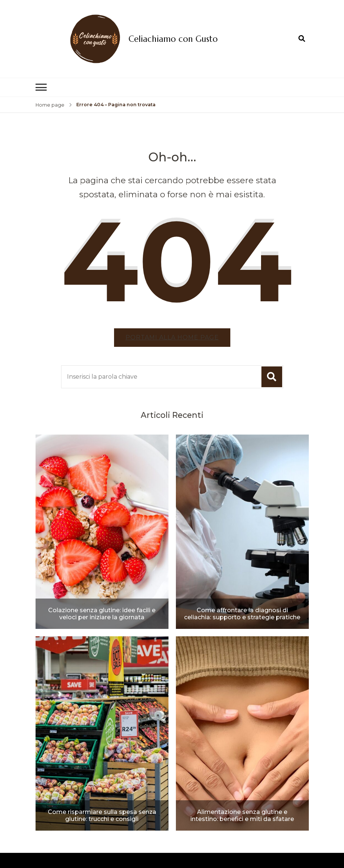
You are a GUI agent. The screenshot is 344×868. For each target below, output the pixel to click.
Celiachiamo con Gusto (173, 39)
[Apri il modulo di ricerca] (302, 38)
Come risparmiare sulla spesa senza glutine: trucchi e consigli (102, 815)
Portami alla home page (172, 337)
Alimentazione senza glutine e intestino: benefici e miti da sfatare (242, 815)
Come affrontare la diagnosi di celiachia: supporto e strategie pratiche (242, 614)
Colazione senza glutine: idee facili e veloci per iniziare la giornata (102, 614)
